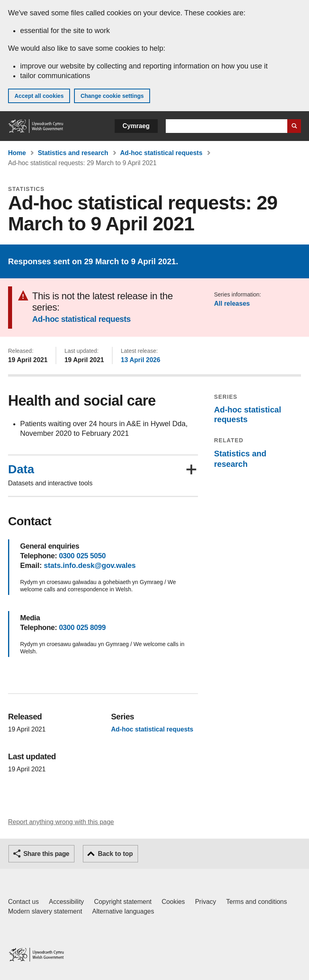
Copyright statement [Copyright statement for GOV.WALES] (123, 902)
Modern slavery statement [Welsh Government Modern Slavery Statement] (45, 911)
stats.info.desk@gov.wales (90, 566)
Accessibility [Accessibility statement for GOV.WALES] (66, 902)
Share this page (46, 854)
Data (21, 469)
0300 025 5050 (82, 556)
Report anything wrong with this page (61, 822)
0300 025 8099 (82, 628)
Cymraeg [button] (136, 126)
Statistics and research (73, 153)
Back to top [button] (115, 854)
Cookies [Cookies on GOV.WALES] (173, 902)
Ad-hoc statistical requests (162, 153)
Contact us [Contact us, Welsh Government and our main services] (23, 902)
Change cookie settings (112, 96)
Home (17, 153)
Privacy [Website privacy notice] (206, 902)
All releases (232, 304)
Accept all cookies (39, 96)
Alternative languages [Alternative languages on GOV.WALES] (123, 911)
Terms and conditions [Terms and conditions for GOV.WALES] (256, 902)
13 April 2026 (140, 360)
